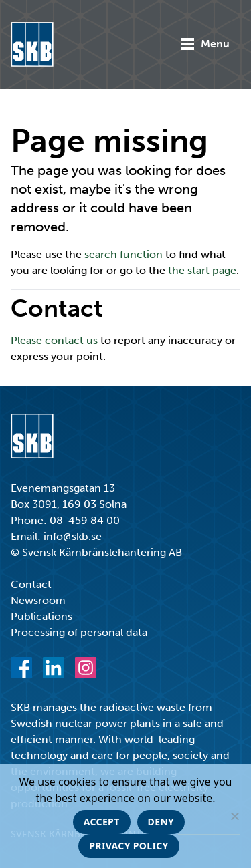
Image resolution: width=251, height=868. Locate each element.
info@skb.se (73, 536)
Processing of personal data (79, 632)
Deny (161, 822)
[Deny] (234, 816)
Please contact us (54, 340)
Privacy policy (129, 846)
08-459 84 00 (85, 520)
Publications (41, 616)
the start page (202, 270)
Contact (31, 584)
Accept (102, 822)
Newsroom (38, 600)
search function (123, 254)
